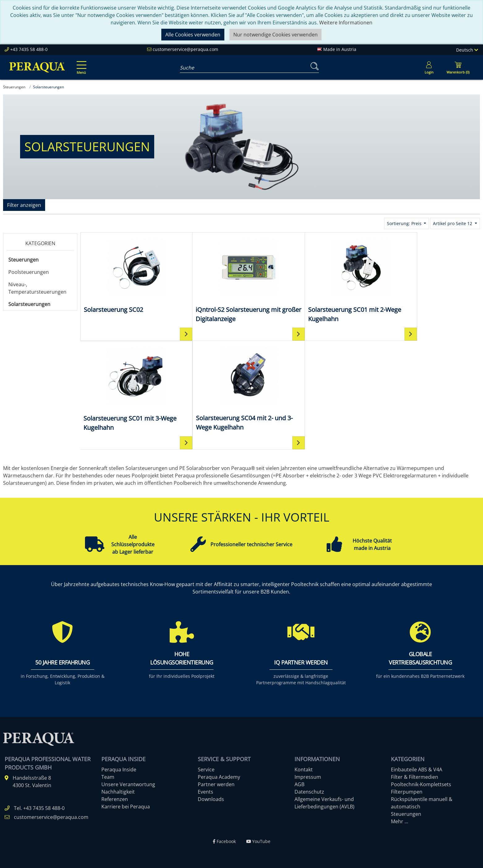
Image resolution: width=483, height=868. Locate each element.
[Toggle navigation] (80, 63)
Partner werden (216, 784)
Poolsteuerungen (29, 272)
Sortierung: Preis (405, 223)
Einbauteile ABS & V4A (417, 769)
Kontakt (304, 769)
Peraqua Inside (119, 769)
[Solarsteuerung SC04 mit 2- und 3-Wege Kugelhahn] (130, 388)
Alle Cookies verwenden (193, 35)
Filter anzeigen (24, 205)
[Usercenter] (429, 67)
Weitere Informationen (346, 23)
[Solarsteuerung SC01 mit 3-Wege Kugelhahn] (430, 280)
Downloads (211, 799)
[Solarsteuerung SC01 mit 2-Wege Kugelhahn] (330, 280)
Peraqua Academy (219, 777)
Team (108, 777)
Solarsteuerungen (29, 304)
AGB (299, 784)
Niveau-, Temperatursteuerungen (37, 288)
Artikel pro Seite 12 (453, 223)
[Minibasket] (458, 67)
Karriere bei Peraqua (126, 806)
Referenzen (115, 799)
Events (205, 791)
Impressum (308, 777)
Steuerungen (23, 260)
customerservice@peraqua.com (185, 49)
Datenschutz (309, 791)
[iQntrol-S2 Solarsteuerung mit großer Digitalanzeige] (230, 280)
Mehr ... (400, 821)
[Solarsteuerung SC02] (130, 275)
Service (206, 769)
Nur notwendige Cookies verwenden (275, 35)
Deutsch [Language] (467, 50)
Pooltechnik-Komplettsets (421, 784)
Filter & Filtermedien (415, 777)
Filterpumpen (407, 791)
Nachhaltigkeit (118, 791)
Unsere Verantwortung (128, 784)
